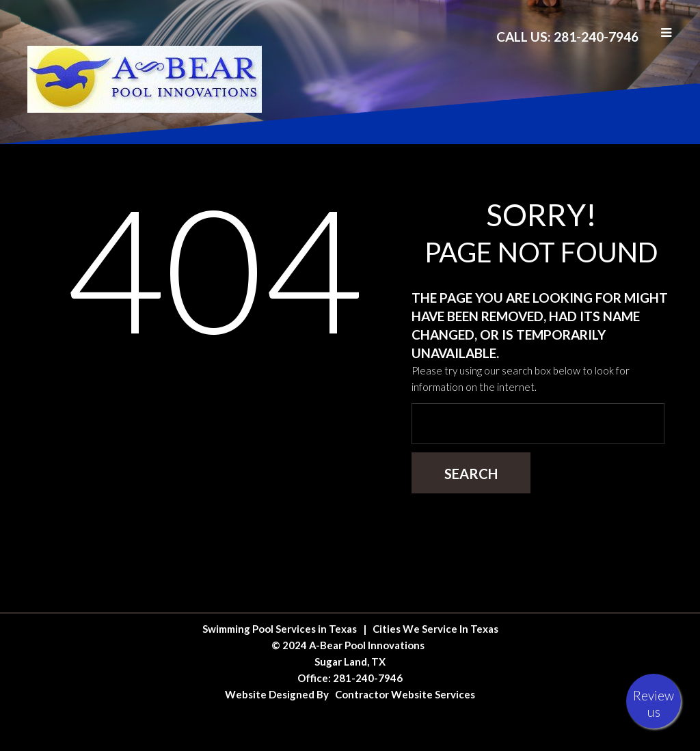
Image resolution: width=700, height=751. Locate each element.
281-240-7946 (368, 678)
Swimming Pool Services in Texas (280, 629)
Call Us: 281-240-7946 (567, 37)
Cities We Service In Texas (435, 629)
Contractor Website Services (405, 694)
